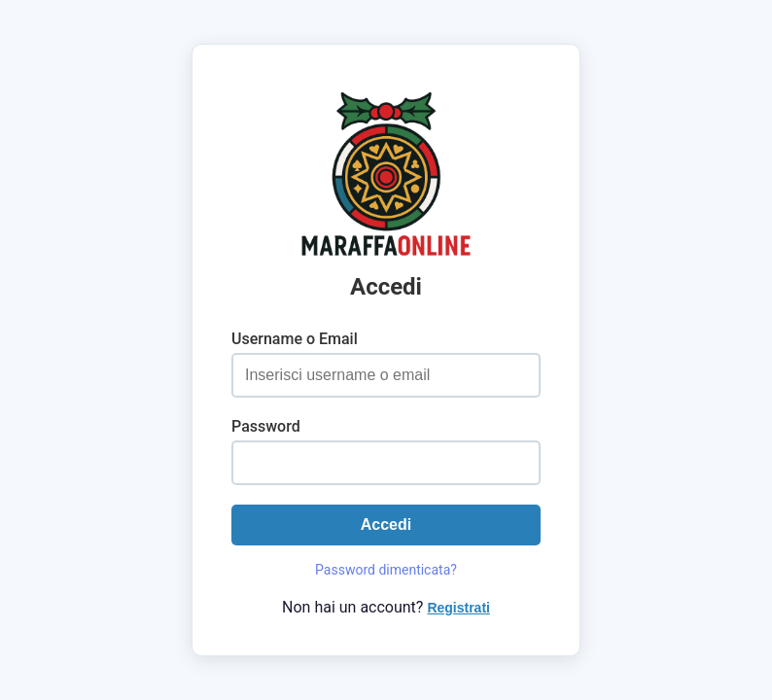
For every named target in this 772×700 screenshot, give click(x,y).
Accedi (386, 525)
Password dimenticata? (386, 570)
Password (266, 426)
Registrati (458, 608)
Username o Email (295, 339)
